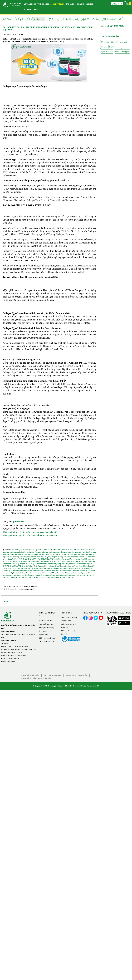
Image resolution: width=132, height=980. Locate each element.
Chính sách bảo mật (30, 957)
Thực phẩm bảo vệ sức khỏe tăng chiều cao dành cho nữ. (30, 813)
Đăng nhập (117, 4)
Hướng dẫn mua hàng (47, 906)
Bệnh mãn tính (93, 19)
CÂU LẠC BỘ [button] (71, 4)
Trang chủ (30, 4)
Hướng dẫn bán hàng (47, 909)
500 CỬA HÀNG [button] (31, 10)
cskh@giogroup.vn (13, 940)
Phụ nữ (25, 19)
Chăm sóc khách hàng (47, 920)
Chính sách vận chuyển (77, 957)
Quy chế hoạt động (53, 957)
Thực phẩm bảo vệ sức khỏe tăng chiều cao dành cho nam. (31, 817)
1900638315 (12, 943)
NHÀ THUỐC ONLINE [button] (85, 4)
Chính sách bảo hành (47, 923)
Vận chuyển (43, 916)
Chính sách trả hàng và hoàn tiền (36, 960)
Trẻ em (55, 19)
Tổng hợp (11, 19)
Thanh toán (43, 913)
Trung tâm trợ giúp (46, 902)
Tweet (5, 883)
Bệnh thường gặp (115, 19)
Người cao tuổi (72, 19)
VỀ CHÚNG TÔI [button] (43, 4)
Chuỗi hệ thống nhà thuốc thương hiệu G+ (82, 967)
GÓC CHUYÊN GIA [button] (57, 5)
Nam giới (40, 19)
